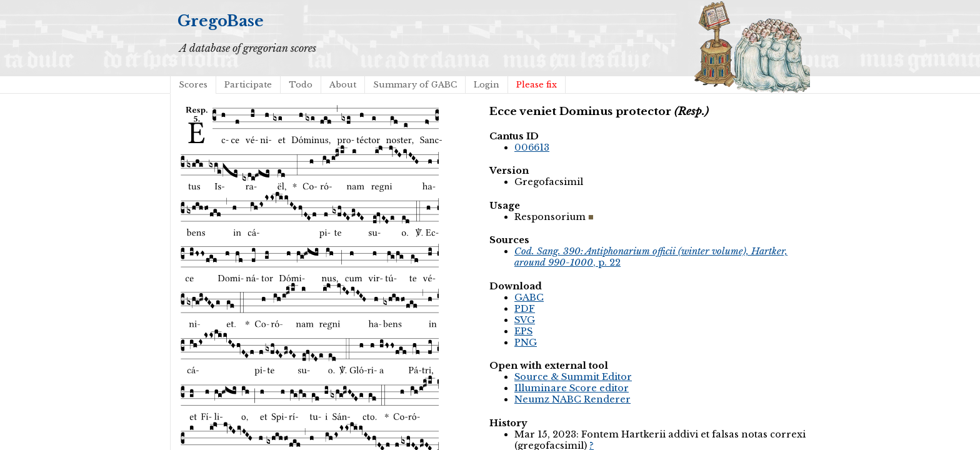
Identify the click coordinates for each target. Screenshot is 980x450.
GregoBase (221, 21)
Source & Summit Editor (573, 377)
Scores (193, 85)
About (343, 85)
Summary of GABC (415, 85)
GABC (529, 297)
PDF (525, 309)
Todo (301, 85)
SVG (525, 320)
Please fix (537, 85)
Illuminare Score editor (572, 388)
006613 (532, 147)
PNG (526, 342)
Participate (248, 85)
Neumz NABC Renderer (572, 399)
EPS (523, 331)
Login (487, 85)
